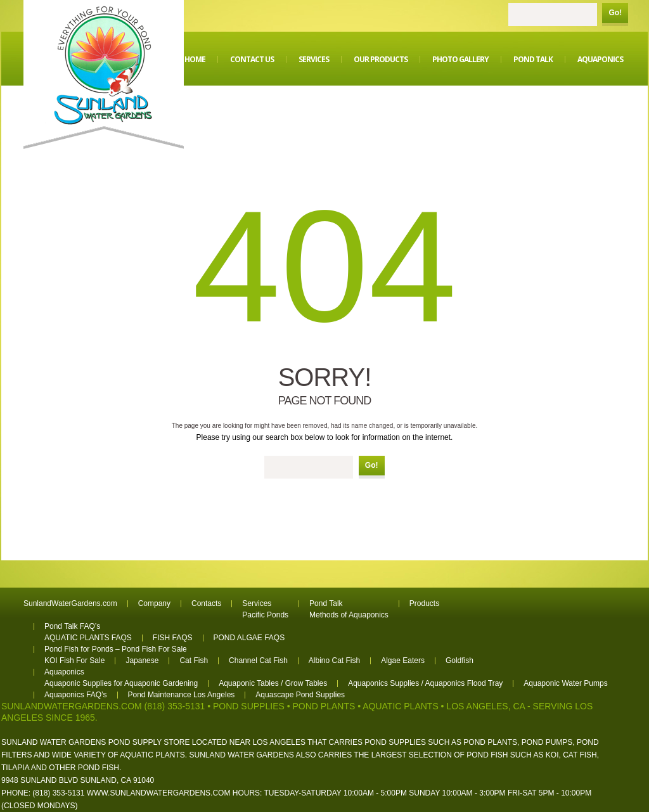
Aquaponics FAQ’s (76, 695)
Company (154, 603)
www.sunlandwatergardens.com (159, 793)
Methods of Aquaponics (349, 615)
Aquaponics (600, 59)
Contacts (206, 603)
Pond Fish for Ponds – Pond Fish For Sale (116, 649)
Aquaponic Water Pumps (565, 683)
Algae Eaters (403, 661)
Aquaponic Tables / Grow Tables (273, 683)
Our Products (381, 59)
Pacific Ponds (265, 615)
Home (195, 59)
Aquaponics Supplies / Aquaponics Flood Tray (425, 683)
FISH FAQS (173, 638)
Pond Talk (533, 59)
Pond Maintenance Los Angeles (182, 695)
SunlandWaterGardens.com (70, 603)
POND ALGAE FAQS (249, 638)
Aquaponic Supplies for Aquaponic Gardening (121, 683)
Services (314, 59)
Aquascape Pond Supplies (300, 695)
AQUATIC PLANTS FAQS (88, 638)
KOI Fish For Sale (74, 661)
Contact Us (252, 59)
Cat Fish (194, 661)
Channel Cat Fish (258, 661)
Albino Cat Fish (334, 661)
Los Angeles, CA (485, 706)
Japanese (142, 661)
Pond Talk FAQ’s (72, 626)
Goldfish (459, 661)
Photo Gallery (460, 59)
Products (424, 603)
